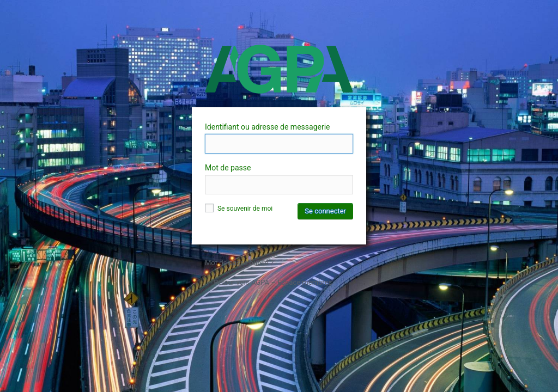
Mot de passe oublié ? (239, 263)
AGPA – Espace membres (279, 69)
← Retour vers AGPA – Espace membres (268, 282)
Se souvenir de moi (239, 209)
